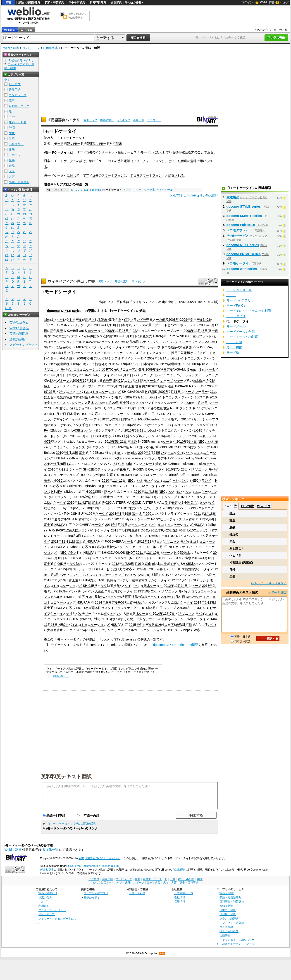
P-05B (93, 458)
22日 (183, 508)
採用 (109, 336)
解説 (143, 311)
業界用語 (15, 90)
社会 (232, 520)
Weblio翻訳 (226, 906)
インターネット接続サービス (116, 152)
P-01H (156, 625)
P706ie (111, 369)
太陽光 (58, 397)
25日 (136, 342)
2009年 (151, 369)
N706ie (160, 364)
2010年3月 (132, 430)
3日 (79, 536)
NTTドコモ (84, 152)
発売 (60, 331)
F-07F (122, 602)
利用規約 (44, 906)
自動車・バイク (19, 106)
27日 (88, 502)
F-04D (158, 558)
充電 (66, 397)
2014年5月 (202, 602)
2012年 (138, 569)
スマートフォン (113, 175)
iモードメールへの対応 (242, 337)
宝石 (196, 336)
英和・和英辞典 (54, 2)
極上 (47, 386)
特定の (234, 534)
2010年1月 (105, 419)
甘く (63, 408)
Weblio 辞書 (267, 2)
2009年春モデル (88, 358)
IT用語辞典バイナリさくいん (102, 858)
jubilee (104, 458)
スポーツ (15, 155)
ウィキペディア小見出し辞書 (71, 281)
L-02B (103, 414)
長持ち (111, 547)
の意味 (192, 161)
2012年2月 (65, 569)
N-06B (135, 447)
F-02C (182, 497)
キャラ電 (149, 190)
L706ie (49, 364)
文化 (12, 133)
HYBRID (151, 392)
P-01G (205, 608)
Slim (88, 331)
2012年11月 (52, 580)
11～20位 (247, 506)
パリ (74, 325)
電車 (12, 101)
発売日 (148, 320)
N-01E (102, 580)
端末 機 (106, 320)
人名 (12, 171)
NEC (92, 447)
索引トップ (90, 120)
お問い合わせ (61, 676)
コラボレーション (186, 325)
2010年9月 (171, 475)
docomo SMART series (244, 216)
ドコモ (166, 347)
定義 (232, 576)
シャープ (154, 347)
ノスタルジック (204, 502)
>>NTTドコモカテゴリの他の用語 (194, 196)
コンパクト (88, 430)
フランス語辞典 (229, 918)
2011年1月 (117, 514)
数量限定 (163, 408)
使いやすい (112, 614)
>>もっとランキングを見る (269, 583)
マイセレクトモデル (68, 320)
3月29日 (207, 364)
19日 (128, 514)
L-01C (125, 508)
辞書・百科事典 (19, 182)
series (129, 464)
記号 (8, 308)
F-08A (211, 381)
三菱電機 (184, 353)
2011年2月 (201, 514)
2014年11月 (161, 614)
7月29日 (127, 530)
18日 (204, 331)
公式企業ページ (184, 893)
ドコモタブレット (239, 230)
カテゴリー (154, 120)
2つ (53, 336)
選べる (144, 447)
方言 (12, 177)
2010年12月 (91, 508)
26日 (143, 347)
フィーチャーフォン (148, 161)
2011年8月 (158, 530)
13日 (133, 336)
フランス (139, 325)
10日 (182, 475)
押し (81, 591)
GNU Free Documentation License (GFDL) (94, 866)
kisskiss (76, 486)
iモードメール (236, 326)
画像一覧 (139, 120)
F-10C (155, 519)
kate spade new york (133, 458)
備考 (165, 320)
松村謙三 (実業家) (241, 562)
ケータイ (87, 325)
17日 (63, 414)
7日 (89, 364)
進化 (130, 619)
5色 (151, 447)
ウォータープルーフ (83, 419)
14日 (166, 358)
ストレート (148, 464)
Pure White (177, 336)
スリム (109, 591)
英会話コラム (19, 323)
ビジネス (15, 84)
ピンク (77, 425)
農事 (232, 527)
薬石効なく (237, 548)
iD (72, 190)
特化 (120, 469)
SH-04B (54, 408)
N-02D (179, 553)
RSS (162, 954)
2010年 (186, 419)
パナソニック (209, 375)
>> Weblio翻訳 (277, 592)
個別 (127, 320)
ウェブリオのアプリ (96, 893)
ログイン (247, 2)
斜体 (47, 320)
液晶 (135, 597)
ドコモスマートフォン (146, 175)
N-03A (208, 320)
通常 (47, 161)
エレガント (132, 381)
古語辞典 (116, 2)
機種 (141, 369)
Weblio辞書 (47, 870)
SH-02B (136, 403)
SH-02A (78, 347)
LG (173, 358)
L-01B (198, 430)
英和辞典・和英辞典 (232, 901)
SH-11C (73, 519)
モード (79, 143)
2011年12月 (146, 541)
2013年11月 (169, 597)
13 (142, 408)
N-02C (90, 492)
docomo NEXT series (243, 245)
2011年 (116, 530)
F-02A (134, 331)
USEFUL (144, 475)
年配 (232, 541)
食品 (12, 166)
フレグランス (78, 403)
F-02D (172, 536)
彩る (95, 608)
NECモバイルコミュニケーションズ (84, 625)
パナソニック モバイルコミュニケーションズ (172, 342)
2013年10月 (142, 591)
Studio (200, 458)
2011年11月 (60, 541)
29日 (124, 525)
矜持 (232, 569)
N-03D (93, 547)
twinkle (132, 453)
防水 (53, 381)
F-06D (59, 564)
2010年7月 (56, 469)
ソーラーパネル (206, 392)
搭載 (135, 580)
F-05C (147, 514)
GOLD (137, 502)
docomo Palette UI (241, 225)
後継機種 (63, 364)
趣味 (12, 149)
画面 (188, 569)
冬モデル (197, 320)
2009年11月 (103, 403)
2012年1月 (200, 558)
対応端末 (116, 143)
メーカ (157, 320)
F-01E (164, 575)
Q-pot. (109, 408)
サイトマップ (47, 914)
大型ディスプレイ (71, 336)
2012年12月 (172, 586)
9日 (137, 408)
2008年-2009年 (179, 320)
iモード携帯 (62, 143)
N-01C (58, 480)
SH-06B (117, 436)
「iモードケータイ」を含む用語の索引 (72, 824)
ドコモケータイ (238, 263)
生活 (12, 139)
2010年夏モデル (204, 436)
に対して (73, 175)
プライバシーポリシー (52, 910)
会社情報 (180, 897)
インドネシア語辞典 (232, 923)
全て (7, 80)
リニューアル (129, 369)
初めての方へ (262, 30)
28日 (125, 331)
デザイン (156, 475)
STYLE (119, 464)
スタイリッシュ (133, 586)
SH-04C (187, 502)
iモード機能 (234, 347)
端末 (191, 152)
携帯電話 (90, 143)
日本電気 (125, 325)
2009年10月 (121, 336)
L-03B (76, 430)
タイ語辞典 (226, 927)
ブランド (137, 320)
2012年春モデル (156, 536)
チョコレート (88, 408)
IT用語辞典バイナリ (64, 120)
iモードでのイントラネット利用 (248, 311)
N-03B (206, 414)
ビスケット (55, 508)
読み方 (49, 138)
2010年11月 (110, 480)
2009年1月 (59, 353)
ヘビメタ (235, 555)
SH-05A (119, 381)
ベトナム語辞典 (229, 931)
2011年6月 (203, 519)
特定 (232, 513)
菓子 (152, 325)
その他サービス (238, 236)
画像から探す (92, 897)
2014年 (182, 608)
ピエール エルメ (59, 325)
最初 (137, 530)
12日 (121, 386)
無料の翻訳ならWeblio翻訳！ (77, 16)
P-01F (58, 591)
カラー (55, 425)
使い (114, 619)
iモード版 (233, 352)
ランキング (124, 120)
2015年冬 (136, 625)
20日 (115, 325)
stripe (113, 458)
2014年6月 (148, 608)
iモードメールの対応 (240, 332)
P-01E (177, 569)
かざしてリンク (133, 190)
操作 (117, 586)
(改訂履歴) (179, 870)
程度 (184, 161)
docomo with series (242, 269)
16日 (93, 381)
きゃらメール (165, 190)
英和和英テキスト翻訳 (66, 776)
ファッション (107, 469)
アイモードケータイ (71, 138)
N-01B (175, 408)
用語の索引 (107, 120)
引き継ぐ (69, 358)
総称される (176, 175)
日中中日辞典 (77, 2)
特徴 (118, 320)
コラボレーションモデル (64, 342)
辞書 (9, 2)
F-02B (64, 403)
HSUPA (86, 414)
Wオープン (64, 381)
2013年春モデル (161, 569)
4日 (194, 441)
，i (72, 143)
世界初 (140, 386)
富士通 (213, 331)
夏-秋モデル (164, 369)
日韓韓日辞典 (98, 2)
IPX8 (151, 386)
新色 (53, 331)
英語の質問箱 (19, 334)
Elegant (193, 369)
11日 (130, 375)
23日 (52, 347)
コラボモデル (171, 419)
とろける (72, 408)
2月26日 (138, 425)
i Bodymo (95, 190)
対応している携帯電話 (172, 152)
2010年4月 (163, 436)
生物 (12, 160)
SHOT (130, 553)
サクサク (70, 564)
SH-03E (88, 586)
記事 (91, 311)
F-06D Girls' (143, 564)
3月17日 (134, 364)
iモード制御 (234, 342)
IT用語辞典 (50, 48)
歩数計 (181, 625)
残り (177, 530)
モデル (128, 469)
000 (148, 408)
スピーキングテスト (24, 345)
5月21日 (121, 441)
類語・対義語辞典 (29, 2)
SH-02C (98, 497)
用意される (93, 320)
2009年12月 (126, 408)
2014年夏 (102, 602)
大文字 (169, 625)
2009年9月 (207, 325)
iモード (145, 152)
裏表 (47, 336)
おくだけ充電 (116, 569)
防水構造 (100, 336)
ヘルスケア (16, 144)
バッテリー (124, 580)
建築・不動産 (18, 122)
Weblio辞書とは (48, 893)
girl (104, 486)
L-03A (104, 358)
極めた (141, 602)
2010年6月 (184, 441)
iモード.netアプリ (238, 300)
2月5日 (197, 419)
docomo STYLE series (64, 311)
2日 (66, 469)
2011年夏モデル (55, 519)
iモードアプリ (236, 316)
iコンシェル (82, 190)
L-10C (192, 530)
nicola (157, 564)
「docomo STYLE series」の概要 (174, 645)
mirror (117, 453)
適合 (171, 386)
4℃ (165, 336)
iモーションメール (239, 290)
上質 (126, 436)
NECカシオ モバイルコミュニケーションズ (157, 480)
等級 (158, 386)
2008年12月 (192, 331)
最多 (174, 347)
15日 (103, 508)
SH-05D (186, 564)
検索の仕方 (45, 897)
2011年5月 (122, 519)
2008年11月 (103, 325)
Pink (86, 486)
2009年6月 (52, 375)
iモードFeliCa (236, 306)
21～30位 (264, 506)
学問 (12, 128)
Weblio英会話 (19, 328)
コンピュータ (31, 48)
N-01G (106, 619)
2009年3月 (155, 358)
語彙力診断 (17, 339)
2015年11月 (85, 630)
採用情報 (180, 901)
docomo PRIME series (244, 254)
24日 (157, 453)
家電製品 (233, 197)
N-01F (90, 597)
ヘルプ (284, 2)
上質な (141, 619)
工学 (12, 117)
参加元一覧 (281, 30)
